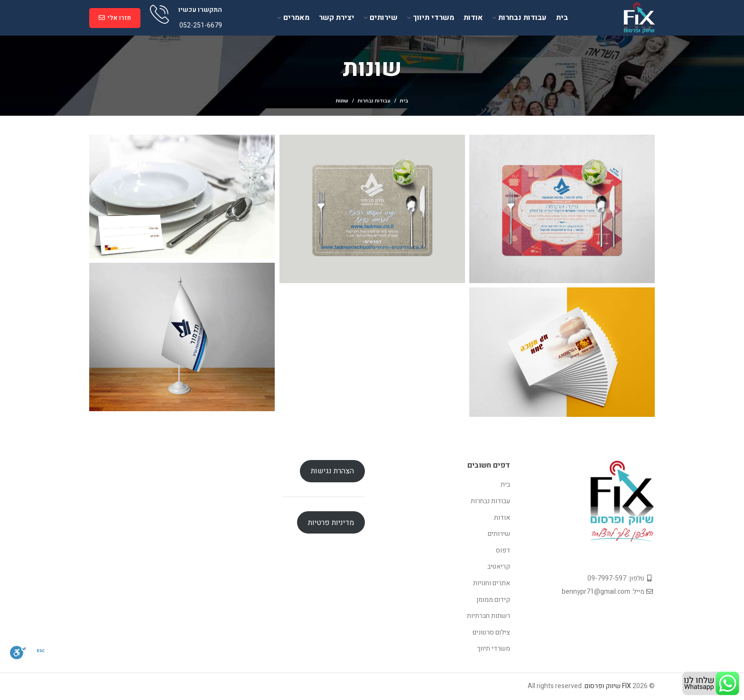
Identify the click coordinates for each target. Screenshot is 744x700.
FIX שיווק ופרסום (608, 686)
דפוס (503, 550)
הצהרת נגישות (332, 471)
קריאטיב (499, 566)
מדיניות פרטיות (331, 523)
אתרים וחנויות (492, 583)
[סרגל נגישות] (18, 653)
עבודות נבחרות (374, 101)
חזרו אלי (115, 18)
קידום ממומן (493, 600)
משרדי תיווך (493, 649)
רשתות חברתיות (488, 616)
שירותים (499, 534)
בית (404, 101)
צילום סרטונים (491, 632)
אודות (502, 518)
